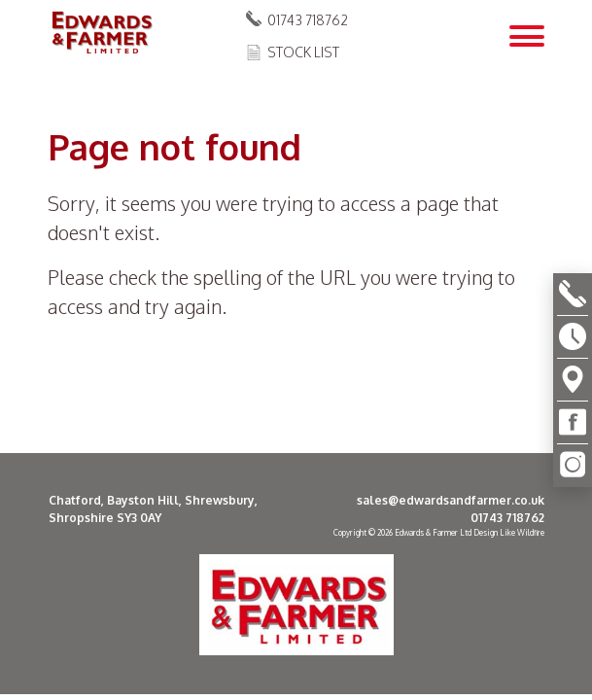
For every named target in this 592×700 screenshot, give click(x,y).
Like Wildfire (522, 533)
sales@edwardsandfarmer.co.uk (451, 500)
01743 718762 (308, 20)
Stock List (303, 52)
